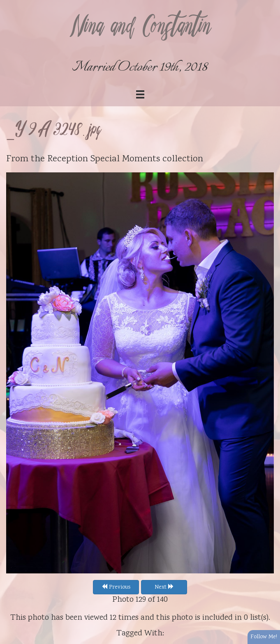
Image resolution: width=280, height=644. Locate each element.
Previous (116, 587)
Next (164, 587)
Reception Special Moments (104, 159)
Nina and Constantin (140, 28)
